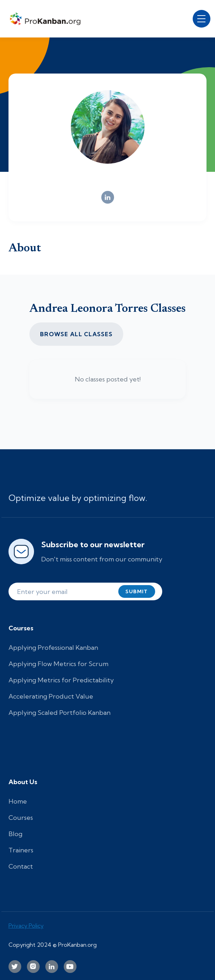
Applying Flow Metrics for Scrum (58, 664)
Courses (21, 818)
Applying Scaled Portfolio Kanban (60, 713)
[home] (47, 19)
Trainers (21, 850)
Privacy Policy (26, 926)
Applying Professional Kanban (53, 647)
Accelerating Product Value (51, 696)
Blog (15, 834)
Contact (21, 866)
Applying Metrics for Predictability (61, 680)
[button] (202, 19)
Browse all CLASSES (76, 334)
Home (18, 801)
